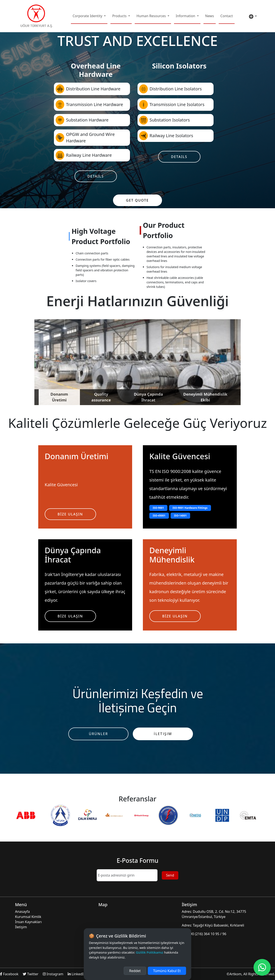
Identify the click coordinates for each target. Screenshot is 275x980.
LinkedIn (77, 974)
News (210, 16)
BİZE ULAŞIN (70, 514)
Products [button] (120, 16)
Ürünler (99, 734)
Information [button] (186, 16)
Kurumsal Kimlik (28, 917)
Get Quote (137, 200)
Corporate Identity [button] (88, 16)
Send (170, 875)
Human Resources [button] (152, 16)
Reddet (135, 971)
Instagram (53, 974)
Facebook (10, 974)
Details (96, 176)
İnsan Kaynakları (28, 922)
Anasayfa (22, 912)
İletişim (163, 734)
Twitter (31, 974)
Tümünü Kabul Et (167, 971)
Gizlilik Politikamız (149, 952)
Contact (227, 16)
